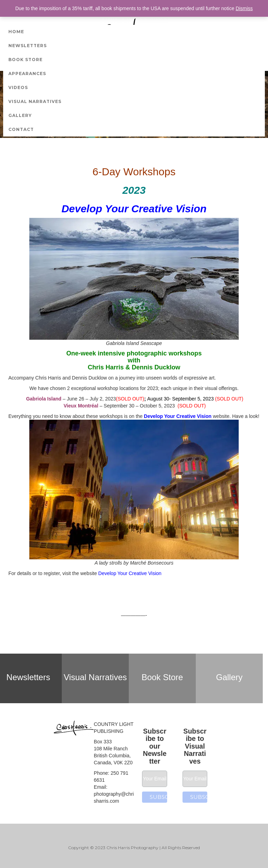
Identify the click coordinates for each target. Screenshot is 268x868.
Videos (18, 87)
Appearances (27, 73)
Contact (21, 129)
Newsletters (28, 46)
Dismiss (244, 8)
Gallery (20, 115)
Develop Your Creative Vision (178, 416)
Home (16, 32)
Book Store (25, 60)
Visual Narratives (35, 101)
